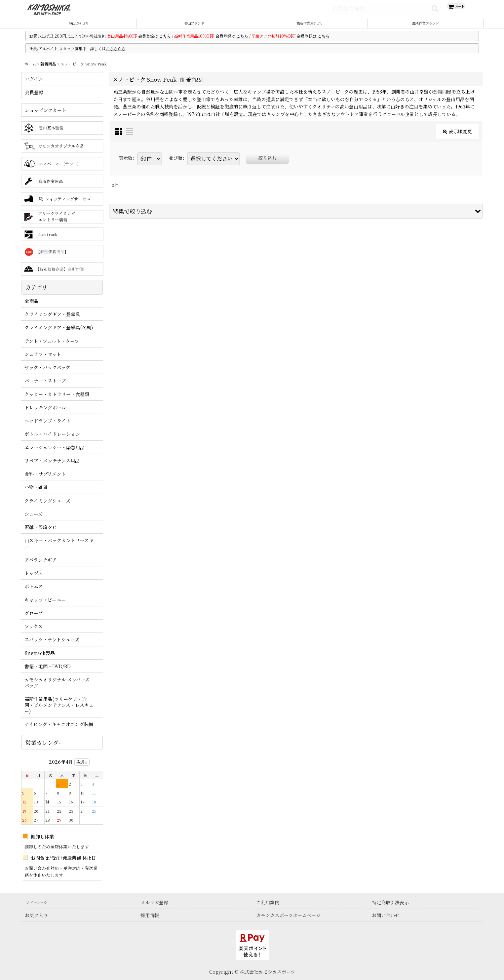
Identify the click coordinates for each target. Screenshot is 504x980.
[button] (296, 219)
